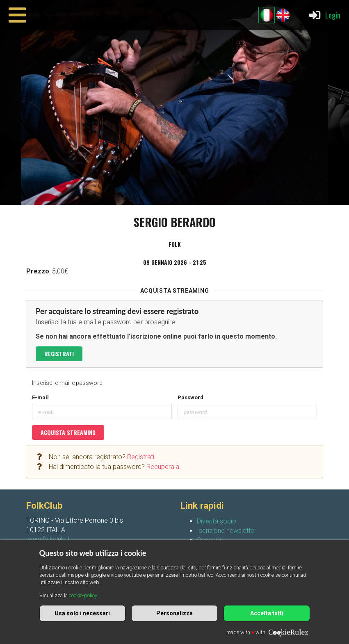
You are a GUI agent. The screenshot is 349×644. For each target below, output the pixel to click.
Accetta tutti (267, 613)
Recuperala (163, 467)
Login (324, 15)
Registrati (59, 354)
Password (190, 397)
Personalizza (174, 613)
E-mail (40, 397)
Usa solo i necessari (82, 613)
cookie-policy (83, 595)
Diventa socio (217, 521)
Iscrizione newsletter (227, 531)
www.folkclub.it (48, 539)
